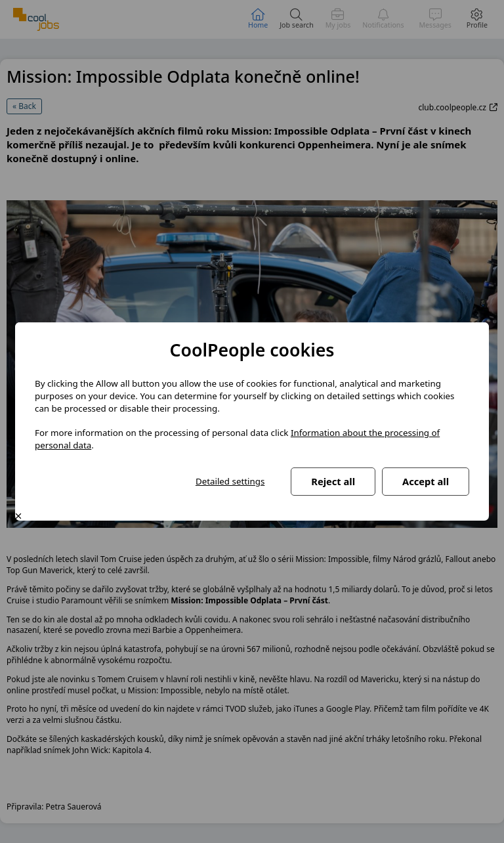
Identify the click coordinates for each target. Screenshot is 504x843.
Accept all (426, 481)
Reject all (333, 481)
